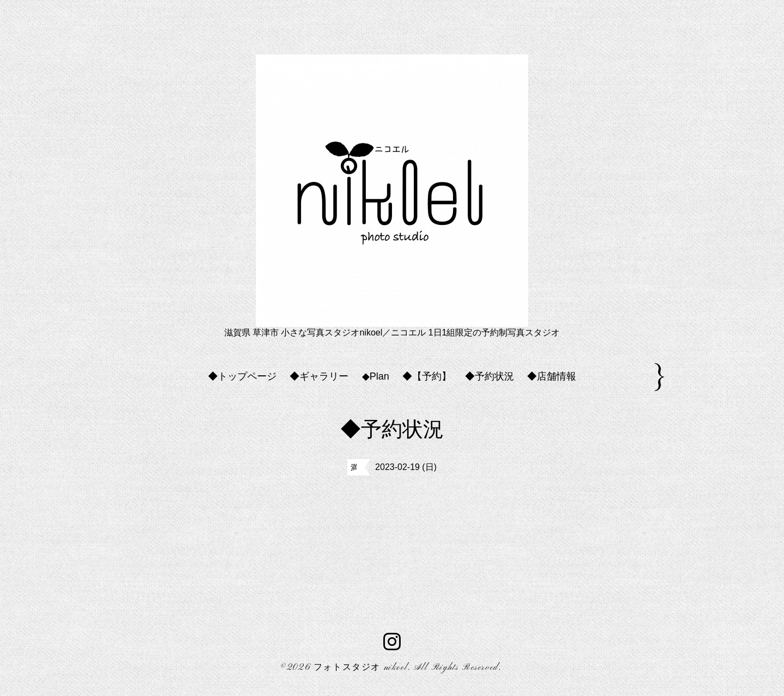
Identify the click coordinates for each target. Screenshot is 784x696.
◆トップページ (242, 376)
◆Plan (376, 376)
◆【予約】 (427, 376)
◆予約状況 (489, 376)
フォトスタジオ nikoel (361, 668)
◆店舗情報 (552, 376)
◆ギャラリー (319, 376)
